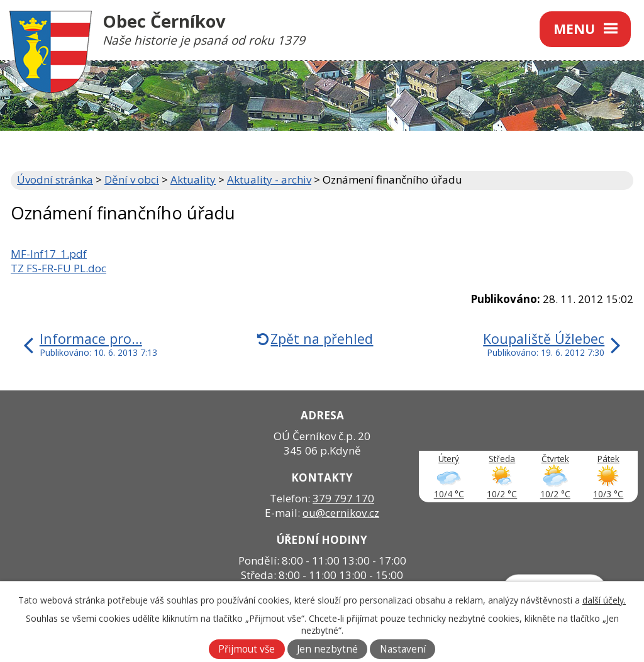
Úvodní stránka (55, 179)
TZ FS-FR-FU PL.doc (58, 268)
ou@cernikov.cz (341, 513)
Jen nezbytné (327, 649)
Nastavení (403, 649)
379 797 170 (343, 498)
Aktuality (193, 179)
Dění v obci (132, 179)
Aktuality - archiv (269, 179)
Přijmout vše (247, 649)
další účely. (604, 600)
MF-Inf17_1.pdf (49, 254)
